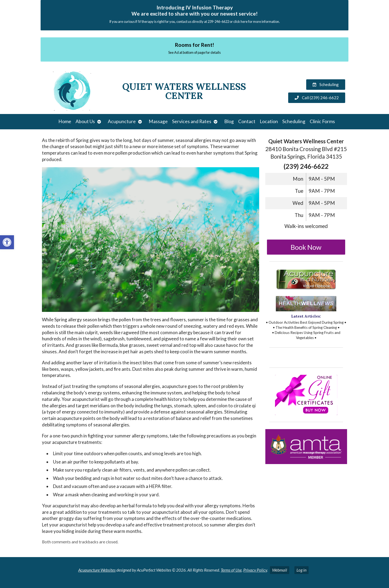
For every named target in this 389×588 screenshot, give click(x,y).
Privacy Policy (255, 570)
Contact (247, 121)
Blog (229, 121)
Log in (301, 570)
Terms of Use (231, 570)
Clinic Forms (322, 121)
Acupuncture (122, 121)
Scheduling (294, 121)
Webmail (280, 570)
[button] (7, 242)
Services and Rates (192, 121)
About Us (85, 121)
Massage (158, 121)
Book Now (306, 247)
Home (65, 121)
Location (269, 121)
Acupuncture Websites (97, 570)
